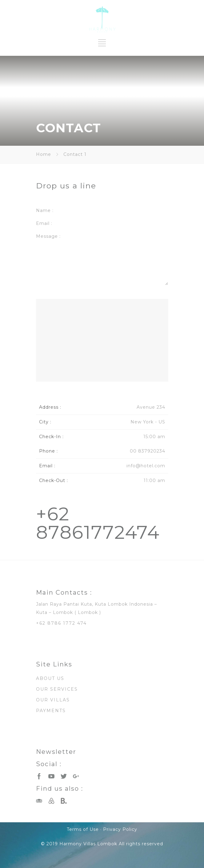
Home (44, 154)
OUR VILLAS (53, 700)
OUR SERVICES (57, 689)
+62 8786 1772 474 (61, 623)
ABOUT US (50, 678)
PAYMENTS (51, 711)
